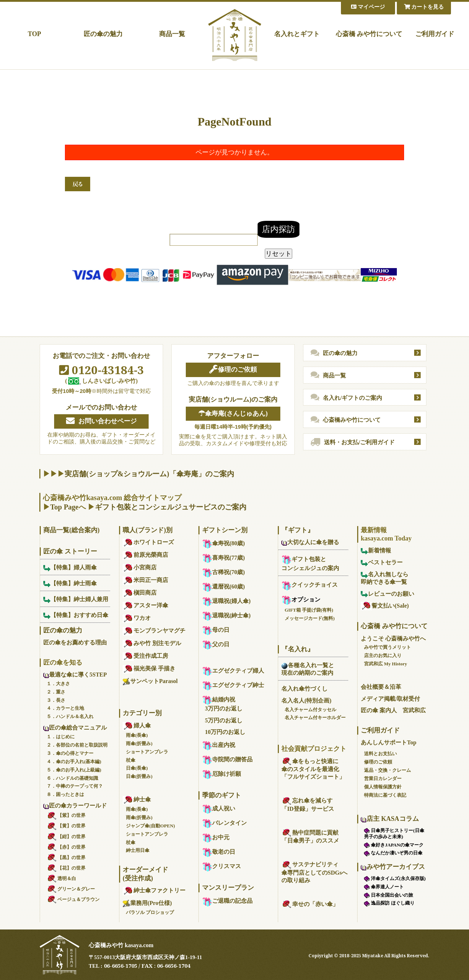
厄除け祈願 (222, 774)
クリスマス (222, 866)
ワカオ (137, 618)
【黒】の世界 (66, 857)
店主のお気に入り (383, 655)
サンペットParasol (150, 681)
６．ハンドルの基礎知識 (72, 778)
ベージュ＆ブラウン (73, 899)
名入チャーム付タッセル (310, 710)
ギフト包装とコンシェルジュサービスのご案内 (171, 507)
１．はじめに (61, 737)
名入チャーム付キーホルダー (315, 717)
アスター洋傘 (145, 605)
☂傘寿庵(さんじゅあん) (233, 414)
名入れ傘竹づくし (304, 689)
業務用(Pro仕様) (147, 903)
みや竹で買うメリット (387, 647)
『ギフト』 (298, 530)
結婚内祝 (219, 699)
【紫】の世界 (66, 815)
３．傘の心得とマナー (70, 753)
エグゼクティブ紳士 (233, 685)
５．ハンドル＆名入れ (70, 716)
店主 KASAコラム (390, 819)
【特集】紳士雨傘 (70, 583)
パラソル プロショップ (150, 912)
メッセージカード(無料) (310, 618)
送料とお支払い (380, 754)
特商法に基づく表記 (385, 795)
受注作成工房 (145, 656)
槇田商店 (140, 593)
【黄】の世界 (66, 826)
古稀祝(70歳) (223, 572)
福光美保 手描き (149, 668)
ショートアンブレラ (147, 752)
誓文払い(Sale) (385, 606)
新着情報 (376, 550)
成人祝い (219, 808)
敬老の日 (219, 852)
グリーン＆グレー (71, 889)
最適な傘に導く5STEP (75, 675)
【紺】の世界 (66, 837)
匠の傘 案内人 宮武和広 (393, 710)
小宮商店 (140, 567)
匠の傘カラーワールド (75, 806)
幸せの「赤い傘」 (310, 904)
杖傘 (131, 760)
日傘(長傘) (137, 768)
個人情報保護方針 (383, 787)
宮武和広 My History (385, 664)
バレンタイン (224, 823)
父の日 (216, 644)
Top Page (64, 507)
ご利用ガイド (435, 34)
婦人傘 (137, 725)
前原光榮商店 (145, 555)
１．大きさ (58, 684)
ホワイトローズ (148, 542)
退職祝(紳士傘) (226, 615)
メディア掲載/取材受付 (390, 699)
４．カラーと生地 (65, 708)
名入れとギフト (297, 34)
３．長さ (56, 700)
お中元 (216, 837)
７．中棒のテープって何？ (75, 786)
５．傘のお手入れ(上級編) (74, 770)
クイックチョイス (310, 585)
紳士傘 (137, 799)
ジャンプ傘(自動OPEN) (150, 826)
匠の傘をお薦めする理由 (75, 642)
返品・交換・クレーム (387, 770)
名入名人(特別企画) (306, 701)
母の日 (216, 630)
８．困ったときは (65, 794)
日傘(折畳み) (139, 776)
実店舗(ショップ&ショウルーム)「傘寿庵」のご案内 (149, 474)
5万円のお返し (224, 720)
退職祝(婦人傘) (226, 601)
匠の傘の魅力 (103, 34)
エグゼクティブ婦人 (233, 671)
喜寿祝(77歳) (223, 558)
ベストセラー (382, 562)
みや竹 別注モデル (152, 643)
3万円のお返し (224, 708)
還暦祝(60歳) (223, 587)
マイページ (368, 7)
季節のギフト (222, 795)
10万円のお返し (225, 732)
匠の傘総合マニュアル (75, 728)
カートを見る (424, 7)
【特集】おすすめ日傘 (76, 615)
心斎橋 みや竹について (369, 34)
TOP (34, 34)
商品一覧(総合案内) (71, 530)
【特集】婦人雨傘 (70, 567)
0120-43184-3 (102, 370)
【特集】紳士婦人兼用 (76, 599)
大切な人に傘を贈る (310, 542)
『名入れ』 (298, 649)
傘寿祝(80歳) (223, 543)
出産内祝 (219, 745)
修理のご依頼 (233, 369)
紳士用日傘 (138, 850)
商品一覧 (172, 34)
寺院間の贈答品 (227, 759)
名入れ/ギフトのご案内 (346, 398)
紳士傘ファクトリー (154, 890)
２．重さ (56, 692)
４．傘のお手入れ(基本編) (74, 762)
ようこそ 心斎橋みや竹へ (393, 638)
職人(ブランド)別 (148, 530)
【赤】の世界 (66, 847)
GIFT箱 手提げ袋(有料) (309, 610)
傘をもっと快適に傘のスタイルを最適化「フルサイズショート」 (313, 769)
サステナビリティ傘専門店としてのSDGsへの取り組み (314, 872)
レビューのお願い (387, 594)
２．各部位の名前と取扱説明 (77, 745)
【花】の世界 (66, 868)
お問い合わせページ (101, 421)
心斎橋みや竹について (346, 420)
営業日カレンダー (383, 778)
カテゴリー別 (142, 713)
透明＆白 (61, 878)
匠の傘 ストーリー (70, 551)
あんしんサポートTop (389, 742)
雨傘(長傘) (137, 735)
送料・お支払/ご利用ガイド (353, 442)
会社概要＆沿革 (381, 687)
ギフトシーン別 (225, 530)
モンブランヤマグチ (154, 631)
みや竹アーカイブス (393, 867)
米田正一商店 (145, 580)
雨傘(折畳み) (139, 743)
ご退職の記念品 (227, 901)
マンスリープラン (228, 888)
